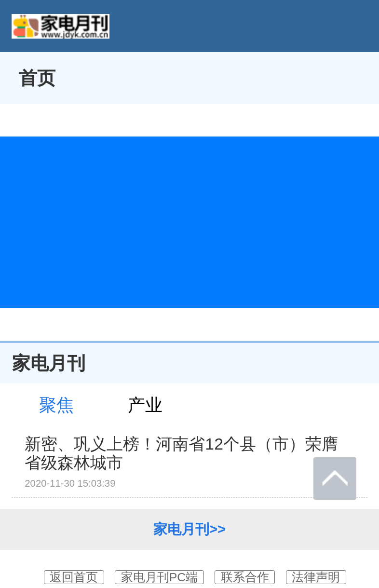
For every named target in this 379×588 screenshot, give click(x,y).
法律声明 (316, 577)
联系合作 (245, 577)
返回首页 (74, 577)
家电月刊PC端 (159, 577)
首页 (37, 78)
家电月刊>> (189, 529)
